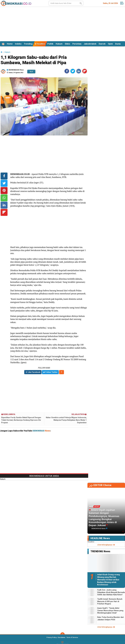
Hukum (59, 44)
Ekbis (67, 44)
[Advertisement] (63, 24)
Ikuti (31, 72)
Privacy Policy (52, 637)
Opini (110, 44)
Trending (28, 44)
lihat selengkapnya (106, 545)
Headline (40, 44)
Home (10, 44)
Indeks (18, 44)
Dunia (118, 44)
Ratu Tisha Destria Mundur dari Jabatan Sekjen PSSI (111, 618)
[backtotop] (62, 635)
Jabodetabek (90, 44)
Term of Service (72, 637)
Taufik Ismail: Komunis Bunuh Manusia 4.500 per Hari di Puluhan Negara (110, 601)
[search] (66, 3)
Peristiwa (77, 44)
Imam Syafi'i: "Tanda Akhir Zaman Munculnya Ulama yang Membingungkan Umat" (110, 610)
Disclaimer (62, 637)
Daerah (102, 44)
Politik (50, 44)
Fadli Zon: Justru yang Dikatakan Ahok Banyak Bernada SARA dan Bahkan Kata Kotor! (111, 592)
